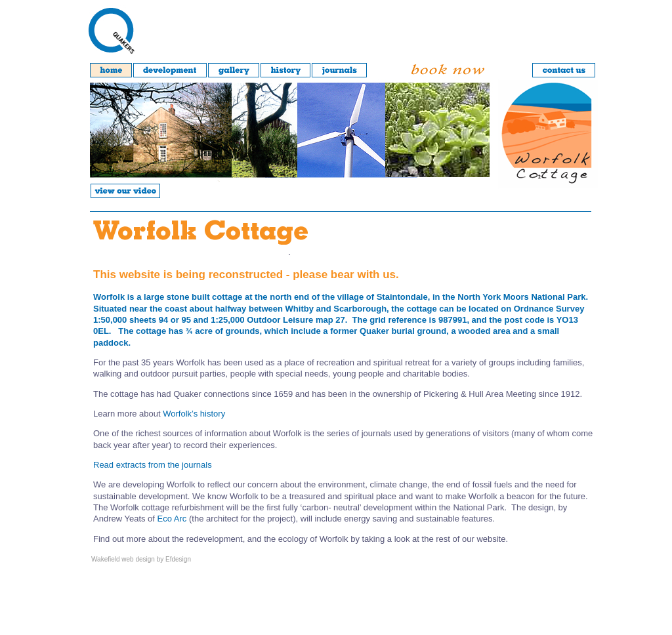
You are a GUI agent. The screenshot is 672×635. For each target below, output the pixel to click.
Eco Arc (172, 519)
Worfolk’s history (194, 414)
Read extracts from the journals (153, 465)
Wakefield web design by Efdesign (141, 559)
